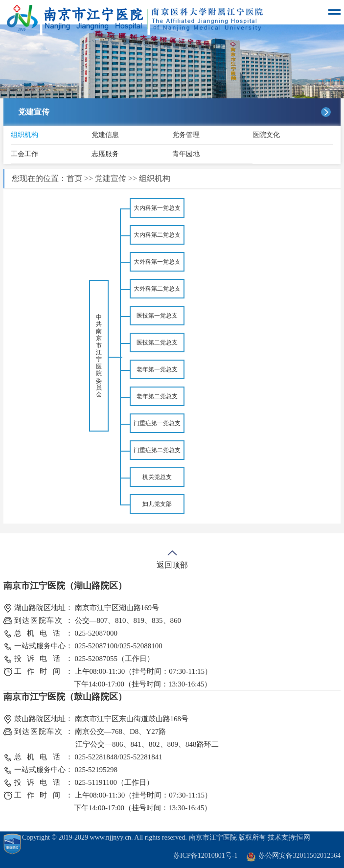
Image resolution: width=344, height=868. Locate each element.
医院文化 (266, 135)
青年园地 (186, 154)
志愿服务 (105, 154)
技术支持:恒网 (289, 837)
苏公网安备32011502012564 (299, 856)
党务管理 (186, 135)
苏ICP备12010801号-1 (205, 856)
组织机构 (24, 135)
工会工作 (24, 154)
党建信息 (105, 135)
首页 (74, 178)
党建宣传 (111, 178)
